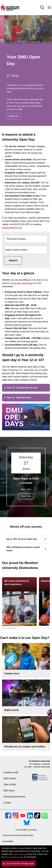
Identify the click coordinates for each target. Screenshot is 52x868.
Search (13, 260)
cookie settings (19, 854)
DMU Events (10, 778)
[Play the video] (26, 417)
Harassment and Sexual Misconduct (18, 835)
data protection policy (14, 857)
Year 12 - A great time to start (21, 388)
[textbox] (26, 249)
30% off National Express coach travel (23, 549)
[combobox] (26, 250)
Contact (7, 803)
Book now (14, 116)
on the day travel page (21, 283)
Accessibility (8, 841)
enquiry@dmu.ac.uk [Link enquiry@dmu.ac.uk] (12, 228)
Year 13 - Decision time (18, 398)
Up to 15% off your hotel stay (22, 539)
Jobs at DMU (10, 785)
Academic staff (11, 772)
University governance (14, 797)
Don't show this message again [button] (20, 863)
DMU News (9, 791)
